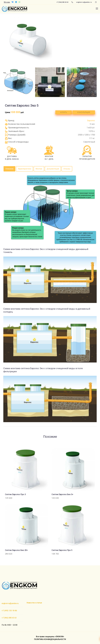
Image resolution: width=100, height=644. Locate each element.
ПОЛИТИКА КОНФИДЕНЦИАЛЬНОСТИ (50, 639)
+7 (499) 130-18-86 (9, 611)
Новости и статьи (34, 603)
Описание (9, 169)
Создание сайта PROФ (11, 595)
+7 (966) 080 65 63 (62, 2)
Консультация (84, 112)
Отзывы (67, 169)
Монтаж (39, 169)
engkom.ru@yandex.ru (84, 2)
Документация (53, 169)
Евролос (91, 120)
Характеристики (24, 169)
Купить (64, 112)
